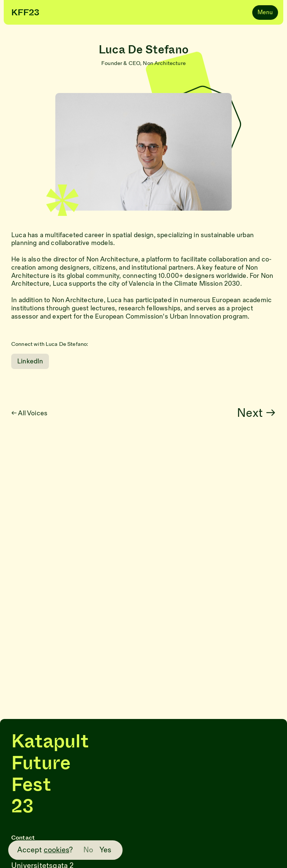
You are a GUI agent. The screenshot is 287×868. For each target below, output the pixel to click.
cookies (56, 850)
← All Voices (34, 413)
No (88, 850)
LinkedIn (30, 361)
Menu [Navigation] (265, 13)
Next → (261, 413)
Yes (105, 850)
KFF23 (25, 12)
